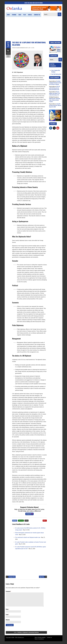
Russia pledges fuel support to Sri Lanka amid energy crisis (55, 93)
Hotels (30, 15)
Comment (8, 53)
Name (7, 609)
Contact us (37, 15)
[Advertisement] (34, 29)
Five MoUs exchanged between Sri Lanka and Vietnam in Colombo (55, 83)
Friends (14, 15)
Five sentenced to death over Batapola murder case (28, 537)
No (8, 50)
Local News (8, 56)
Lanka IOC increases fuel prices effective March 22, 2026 (55, 105)
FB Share (15, 521)
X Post (27, 521)
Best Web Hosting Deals (56, 74)
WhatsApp (21, 521)
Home (8, 15)
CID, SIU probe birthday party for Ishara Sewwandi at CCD (54, 88)
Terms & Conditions (39, 639)
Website (8, 620)
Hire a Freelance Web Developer (56, 71)
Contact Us (49, 637)
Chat (20, 15)
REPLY (45, 521)
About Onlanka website (40, 637)
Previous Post (12, 577)
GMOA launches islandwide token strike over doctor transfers (55, 100)
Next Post (42, 577)
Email (7, 614)
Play (25, 15)
